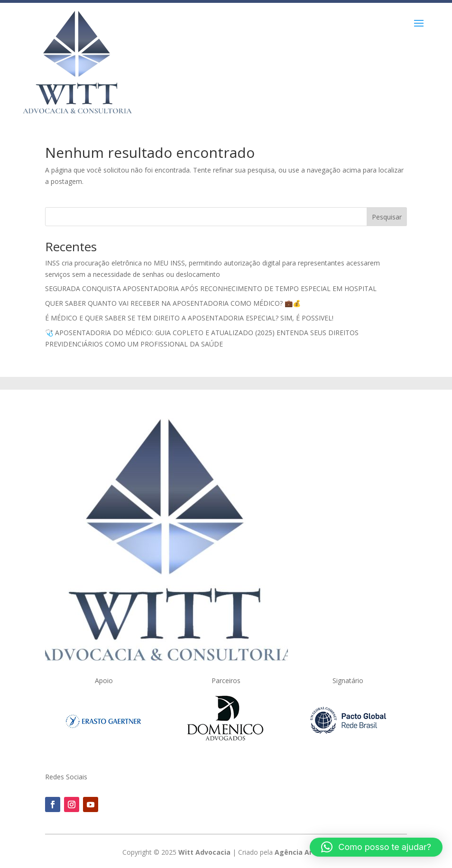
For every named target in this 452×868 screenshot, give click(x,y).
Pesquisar (387, 217)
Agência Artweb (302, 852)
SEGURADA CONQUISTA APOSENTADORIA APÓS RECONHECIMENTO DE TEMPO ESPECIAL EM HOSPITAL (211, 288)
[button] (376, 847)
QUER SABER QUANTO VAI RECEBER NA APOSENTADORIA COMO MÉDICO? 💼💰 (173, 303)
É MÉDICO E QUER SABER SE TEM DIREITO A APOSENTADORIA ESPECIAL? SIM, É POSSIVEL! (189, 318)
